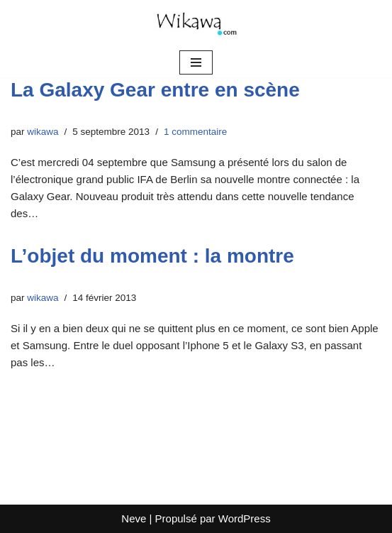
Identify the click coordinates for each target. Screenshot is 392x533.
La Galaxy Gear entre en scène (155, 90)
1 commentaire (195, 132)
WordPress (245, 518)
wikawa (43, 132)
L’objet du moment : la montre (152, 256)
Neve (134, 518)
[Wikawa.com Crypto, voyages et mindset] (196, 24)
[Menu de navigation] (196, 62)
